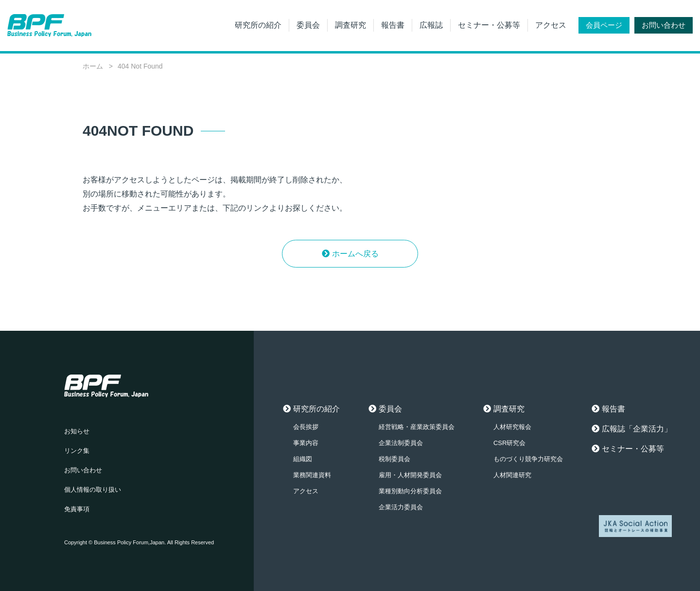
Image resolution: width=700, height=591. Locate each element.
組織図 (303, 459)
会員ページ (604, 25)
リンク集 (77, 451)
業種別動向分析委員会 (410, 491)
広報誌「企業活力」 (637, 429)
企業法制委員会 (401, 443)
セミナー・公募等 (489, 25)
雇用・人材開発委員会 (410, 475)
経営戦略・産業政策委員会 (417, 427)
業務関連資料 (312, 475)
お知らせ (77, 431)
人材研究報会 (512, 427)
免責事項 (77, 509)
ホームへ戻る (355, 254)
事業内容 (306, 443)
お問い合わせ (664, 25)
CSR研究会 (509, 443)
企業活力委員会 (401, 507)
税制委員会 (394, 459)
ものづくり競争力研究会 (528, 459)
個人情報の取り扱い (93, 490)
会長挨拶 (306, 427)
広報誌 (431, 25)
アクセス (551, 25)
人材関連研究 (512, 475)
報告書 (393, 25)
